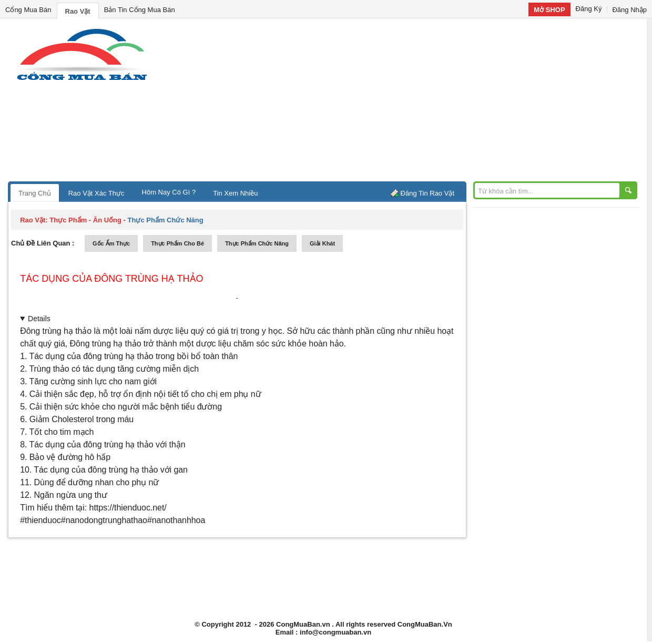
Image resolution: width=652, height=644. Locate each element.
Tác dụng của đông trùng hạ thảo (111, 279)
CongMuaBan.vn (303, 624)
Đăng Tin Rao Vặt (427, 193)
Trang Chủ (35, 193)
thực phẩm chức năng (257, 243)
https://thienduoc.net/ (128, 508)
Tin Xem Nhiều (235, 193)
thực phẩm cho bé (177, 243)
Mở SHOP (549, 10)
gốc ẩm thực (111, 243)
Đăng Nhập (629, 10)
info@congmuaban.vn (335, 632)
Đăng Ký (589, 9)
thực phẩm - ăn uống (85, 220)
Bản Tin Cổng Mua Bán (140, 10)
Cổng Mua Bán (28, 10)
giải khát (322, 243)
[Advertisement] (415, 103)
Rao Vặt (78, 11)
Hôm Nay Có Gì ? (169, 192)
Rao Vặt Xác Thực (96, 193)
